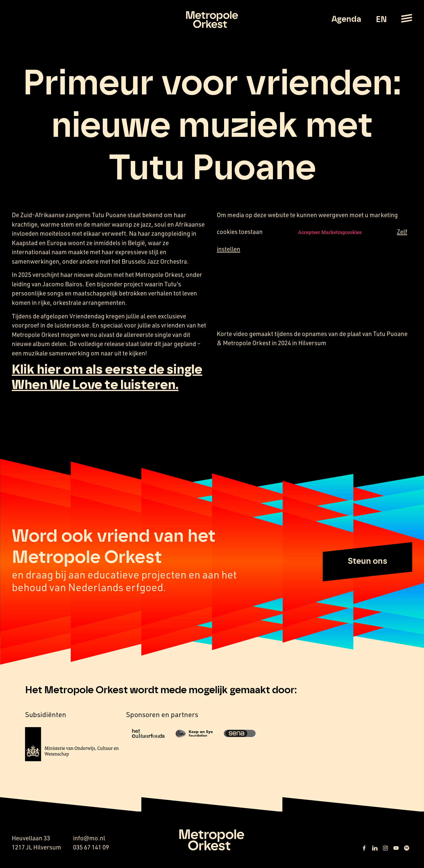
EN (381, 20)
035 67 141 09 (91, 847)
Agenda (346, 19)
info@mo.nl (89, 838)
